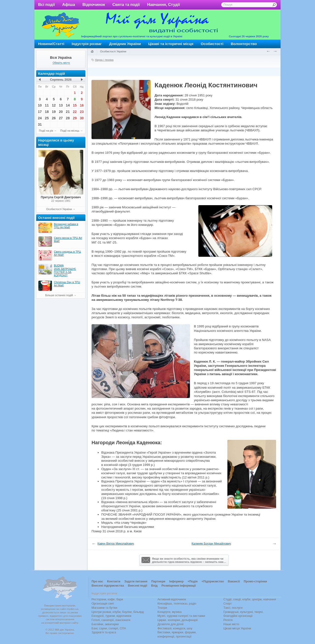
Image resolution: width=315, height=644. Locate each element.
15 (75, 105)
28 (68, 118)
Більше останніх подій (59, 295)
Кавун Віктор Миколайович (116, 544)
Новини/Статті (51, 44)
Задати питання (136, 582)
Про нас (97, 582)
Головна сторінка (92, 52)
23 (82, 112)
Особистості (212, 44)
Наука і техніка (104, 60)
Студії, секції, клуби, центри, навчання (250, 599)
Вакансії (234, 582)
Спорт (228, 604)
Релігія (228, 620)
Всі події (47, 5)
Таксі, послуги (233, 608)
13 (61, 105)
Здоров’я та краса (104, 632)
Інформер (176, 582)
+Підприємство (213, 582)
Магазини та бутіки (104, 608)
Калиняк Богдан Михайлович (211, 544)
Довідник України (125, 44)
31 (40, 124)
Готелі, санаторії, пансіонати (111, 620)
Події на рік (46, 131)
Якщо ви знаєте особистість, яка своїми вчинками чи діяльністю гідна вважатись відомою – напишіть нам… (184, 560)
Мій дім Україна (61, 25)
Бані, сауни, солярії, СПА (109, 629)
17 (40, 112)
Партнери (158, 582)
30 (82, 118)
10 (40, 105)
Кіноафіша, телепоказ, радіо (177, 604)
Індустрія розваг (87, 44)
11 (47, 105)
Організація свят (103, 604)
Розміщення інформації (179, 586)
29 (75, 118)
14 (68, 105)
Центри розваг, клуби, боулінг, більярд (118, 612)
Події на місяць (70, 131)
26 (54, 118)
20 (61, 112)
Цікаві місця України (237, 629)
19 (54, 112)
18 (47, 112)
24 (40, 118)
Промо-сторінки (255, 582)
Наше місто (231, 624)
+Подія (193, 582)
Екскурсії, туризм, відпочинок (111, 616)
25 (47, 118)
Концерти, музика (170, 612)
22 (75, 112)
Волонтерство (244, 44)
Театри (162, 608)
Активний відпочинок (172, 599)
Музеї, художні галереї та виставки (181, 616)
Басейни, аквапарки (105, 624)
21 (68, 112)
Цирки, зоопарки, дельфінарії (178, 620)
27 (61, 118)
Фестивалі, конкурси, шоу (175, 629)
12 (54, 105)
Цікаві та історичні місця (171, 44)
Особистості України (59, 209)
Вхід (154, 586)
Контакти (114, 582)
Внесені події (138, 586)
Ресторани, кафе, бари (107, 599)
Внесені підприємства (108, 586)
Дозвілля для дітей (170, 624)
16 (82, 105)
